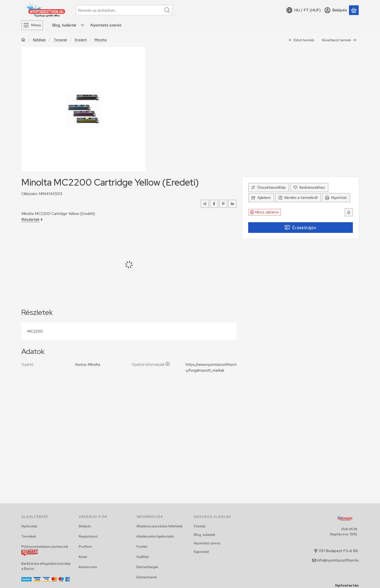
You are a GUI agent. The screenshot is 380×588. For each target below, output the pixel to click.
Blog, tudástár (205, 535)
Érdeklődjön (300, 228)
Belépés (85, 526)
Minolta (101, 40)
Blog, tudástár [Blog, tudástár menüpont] (64, 25)
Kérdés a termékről (298, 198)
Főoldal (200, 526)
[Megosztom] (205, 204)
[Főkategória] (23, 40)
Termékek (29, 536)
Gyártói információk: (151, 364)
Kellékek (39, 40)
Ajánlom (261, 198)
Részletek (32, 219)
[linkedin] (232, 204)
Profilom (85, 547)
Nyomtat (336, 198)
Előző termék (301, 40)
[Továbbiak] (83, 25)
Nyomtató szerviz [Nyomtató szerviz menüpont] (106, 25)
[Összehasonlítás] (269, 188)
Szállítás (143, 557)
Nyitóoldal (29, 526)
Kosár (83, 557)
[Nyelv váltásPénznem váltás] (304, 10)
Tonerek (60, 40)
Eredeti (81, 40)
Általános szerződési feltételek (160, 526)
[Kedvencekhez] (309, 188)
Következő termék (339, 40)
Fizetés (142, 547)
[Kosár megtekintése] (354, 10)
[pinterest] (223, 204)
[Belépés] (336, 10)
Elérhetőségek (147, 567)
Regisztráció (88, 536)
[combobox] (124, 10)
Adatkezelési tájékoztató (155, 536)
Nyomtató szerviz (207, 543)
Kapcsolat (201, 552)
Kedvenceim (88, 567)
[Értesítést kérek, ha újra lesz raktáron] (349, 212)
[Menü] (32, 25)
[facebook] (214, 204)
